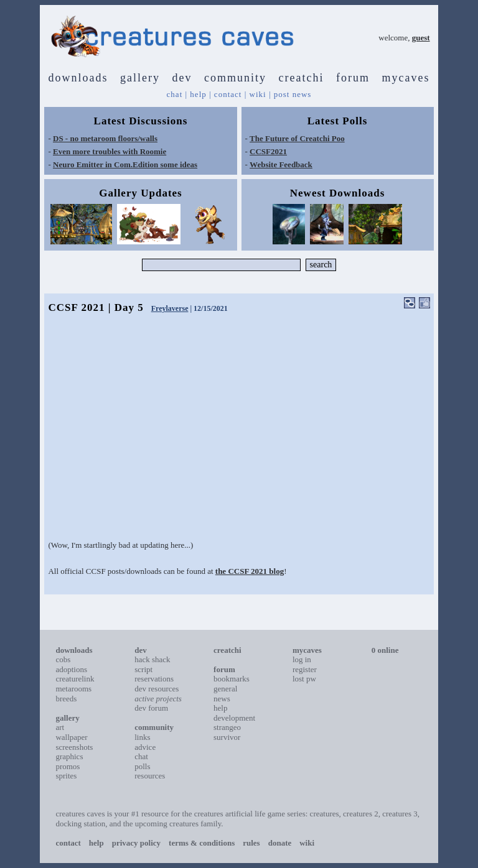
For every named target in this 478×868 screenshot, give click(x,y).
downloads (78, 78)
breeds (66, 699)
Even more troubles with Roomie (110, 151)
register (305, 669)
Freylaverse (170, 308)
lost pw (304, 679)
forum (353, 78)
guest (421, 38)
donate (280, 843)
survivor (227, 737)
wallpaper (71, 737)
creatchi (302, 78)
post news (293, 94)
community (235, 78)
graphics (69, 756)
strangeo (227, 727)
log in (302, 659)
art (60, 727)
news (222, 699)
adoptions (71, 669)
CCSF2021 (268, 151)
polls (142, 766)
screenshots (74, 747)
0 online (385, 650)
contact (228, 94)
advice (145, 747)
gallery (140, 78)
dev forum (151, 708)
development (234, 718)
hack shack (152, 659)
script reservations (154, 674)
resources (150, 776)
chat (175, 94)
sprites (66, 776)
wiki (258, 94)
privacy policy (136, 843)
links (142, 737)
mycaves (405, 78)
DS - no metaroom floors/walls (105, 138)
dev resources (157, 689)
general (225, 689)
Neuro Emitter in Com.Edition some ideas (125, 164)
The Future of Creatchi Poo (297, 138)
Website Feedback (281, 164)
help (198, 94)
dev (182, 78)
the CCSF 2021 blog (250, 571)
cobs (63, 659)
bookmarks (232, 679)
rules (251, 843)
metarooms (73, 689)
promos (68, 766)
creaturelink (75, 679)
